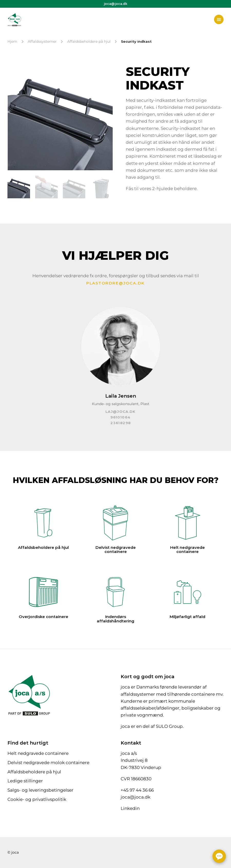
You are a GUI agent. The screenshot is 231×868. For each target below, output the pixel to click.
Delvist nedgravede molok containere (48, 763)
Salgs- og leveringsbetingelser (40, 790)
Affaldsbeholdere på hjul (89, 41)
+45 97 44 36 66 (137, 790)
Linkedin (130, 808)
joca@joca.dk (116, 4)
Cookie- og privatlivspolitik (37, 799)
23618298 (121, 423)
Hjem (12, 41)
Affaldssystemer (42, 41)
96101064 (121, 417)
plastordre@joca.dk (115, 283)
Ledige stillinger (25, 781)
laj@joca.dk (121, 411)
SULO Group (169, 726)
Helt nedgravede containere (38, 753)
